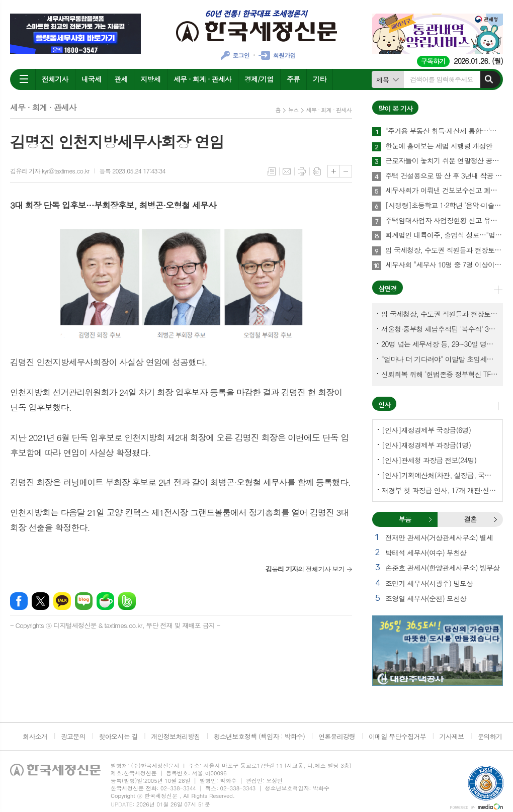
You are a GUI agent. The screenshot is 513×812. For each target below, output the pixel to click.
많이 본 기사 (395, 108)
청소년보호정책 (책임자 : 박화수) (259, 736)
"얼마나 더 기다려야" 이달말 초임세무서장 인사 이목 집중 (440, 359)
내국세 (91, 79)
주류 (293, 79)
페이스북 (19, 601)
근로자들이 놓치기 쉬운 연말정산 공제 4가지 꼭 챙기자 (444, 161)
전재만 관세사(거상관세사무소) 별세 (439, 537)
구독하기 (433, 61)
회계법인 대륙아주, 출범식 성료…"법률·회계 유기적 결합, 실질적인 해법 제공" (444, 235)
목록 (272, 171)
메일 (287, 171)
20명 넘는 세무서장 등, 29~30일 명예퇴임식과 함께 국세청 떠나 (440, 344)
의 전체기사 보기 (305, 569)
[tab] (405, 519)
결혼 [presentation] (470, 519)
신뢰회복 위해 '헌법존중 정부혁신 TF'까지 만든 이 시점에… (440, 374)
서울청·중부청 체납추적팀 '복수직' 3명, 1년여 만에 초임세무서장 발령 (440, 329)
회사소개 (35, 736)
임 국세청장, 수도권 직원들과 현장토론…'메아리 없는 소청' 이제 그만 (444, 250)
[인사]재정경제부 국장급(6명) (426, 430)
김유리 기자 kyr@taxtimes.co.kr (50, 171)
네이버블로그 (84, 601)
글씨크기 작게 (346, 171)
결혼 (495, 519)
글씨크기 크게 (334, 171)
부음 (430, 519)
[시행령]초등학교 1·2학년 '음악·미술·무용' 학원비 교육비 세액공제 (444, 206)
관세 (121, 79)
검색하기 (489, 79)
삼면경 (388, 288)
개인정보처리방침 (176, 736)
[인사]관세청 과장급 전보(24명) (429, 460)
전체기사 (55, 79)
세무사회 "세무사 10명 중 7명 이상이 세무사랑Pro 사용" (444, 265)
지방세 (150, 79)
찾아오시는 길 (118, 736)
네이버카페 (105, 601)
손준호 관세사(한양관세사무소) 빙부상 (442, 568)
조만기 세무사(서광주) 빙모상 (429, 583)
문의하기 (490, 736)
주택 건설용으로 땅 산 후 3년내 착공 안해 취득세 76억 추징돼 (444, 176)
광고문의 (73, 736)
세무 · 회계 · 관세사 (202, 79)
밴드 (127, 601)
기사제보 (451, 736)
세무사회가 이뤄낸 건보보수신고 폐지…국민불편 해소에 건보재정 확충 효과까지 (444, 191)
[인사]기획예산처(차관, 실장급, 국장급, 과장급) (440, 475)
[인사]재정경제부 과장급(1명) (426, 445)
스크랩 (317, 171)
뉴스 (293, 110)
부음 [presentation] (405, 519)
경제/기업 (259, 79)
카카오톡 (62, 601)
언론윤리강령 (337, 736)
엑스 (40, 601)
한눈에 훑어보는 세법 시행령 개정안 (439, 146)
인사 (384, 404)
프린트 (302, 171)
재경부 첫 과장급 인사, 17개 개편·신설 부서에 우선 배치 (440, 490)
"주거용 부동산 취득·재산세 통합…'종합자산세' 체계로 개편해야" (444, 131)
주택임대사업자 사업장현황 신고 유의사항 (444, 221)
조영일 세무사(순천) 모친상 (426, 598)
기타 (319, 79)
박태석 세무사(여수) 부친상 (426, 553)
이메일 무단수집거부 (397, 736)
